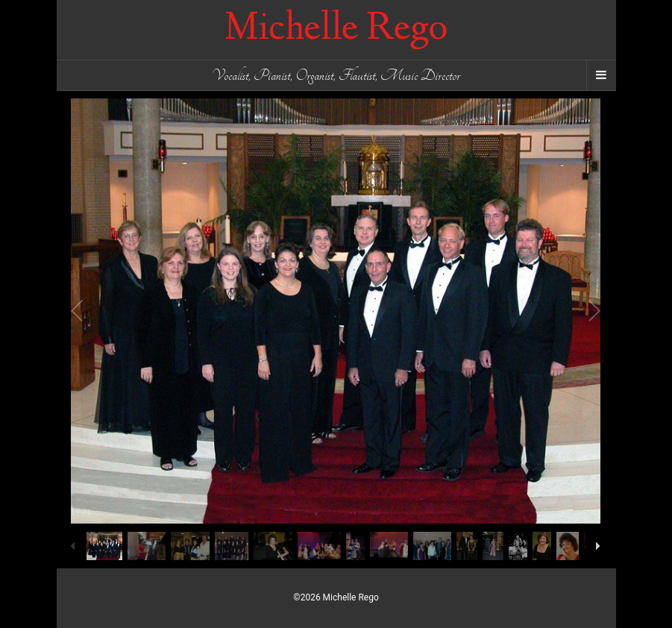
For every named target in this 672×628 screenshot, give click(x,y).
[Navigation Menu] (601, 75)
